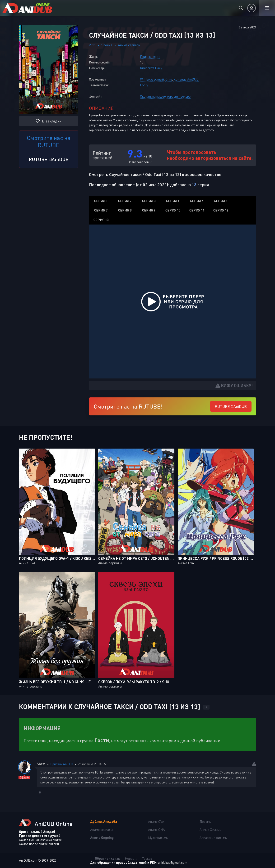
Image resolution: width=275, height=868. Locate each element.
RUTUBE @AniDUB (49, 159)
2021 (92, 45)
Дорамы (205, 821)
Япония (107, 45)
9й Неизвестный (152, 79)
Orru (169, 79)
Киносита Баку (151, 68)
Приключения (150, 56)
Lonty (144, 85)
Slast (41, 764)
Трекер (147, 858)
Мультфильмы (158, 838)
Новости (131, 858)
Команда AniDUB (186, 79)
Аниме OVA (156, 821)
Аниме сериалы (129, 45)
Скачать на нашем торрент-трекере (165, 96)
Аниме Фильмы (211, 830)
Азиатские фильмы (213, 838)
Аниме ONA (156, 830)
